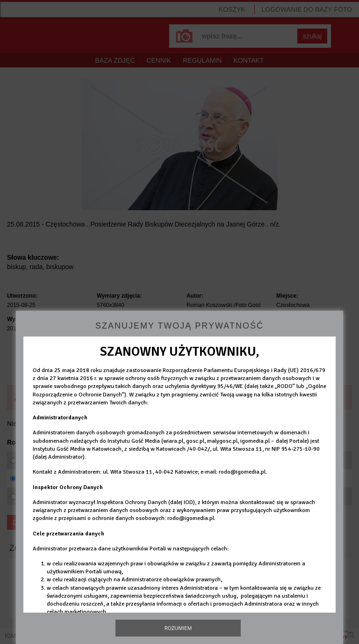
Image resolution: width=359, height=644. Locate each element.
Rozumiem (178, 628)
